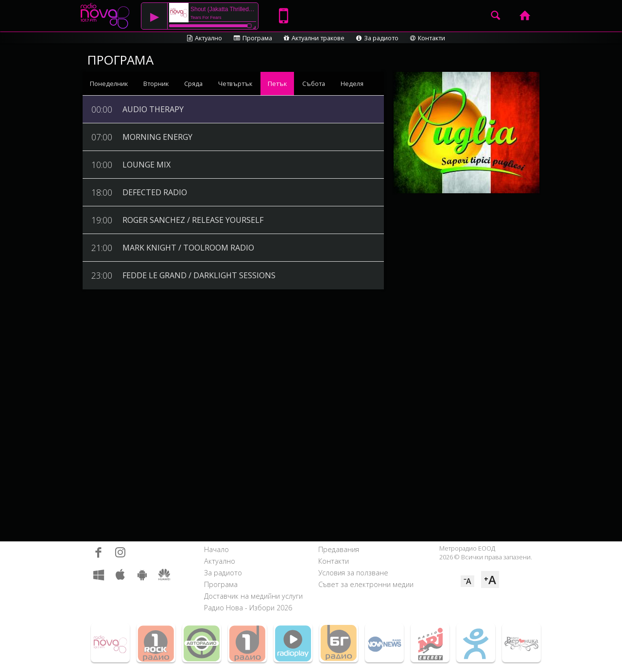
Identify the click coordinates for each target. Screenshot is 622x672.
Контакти (428, 38)
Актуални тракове (314, 38)
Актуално (205, 38)
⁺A (490, 580)
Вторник (156, 84)
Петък (277, 84)
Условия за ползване (353, 573)
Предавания (339, 549)
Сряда (193, 84)
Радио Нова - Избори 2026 (248, 608)
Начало (216, 549)
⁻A (467, 581)
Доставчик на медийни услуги (253, 596)
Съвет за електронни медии (366, 584)
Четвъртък (235, 84)
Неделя (352, 84)
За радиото (377, 38)
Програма (253, 38)
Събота (314, 84)
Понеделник (109, 84)
